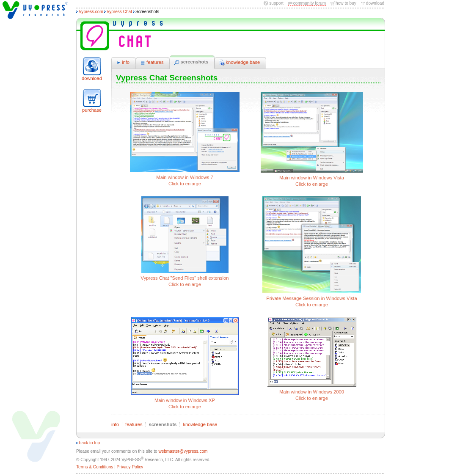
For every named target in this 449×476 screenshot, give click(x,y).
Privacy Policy (130, 467)
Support (276, 3)
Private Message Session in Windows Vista (312, 252)
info (123, 63)
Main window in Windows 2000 (312, 359)
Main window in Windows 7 (185, 140)
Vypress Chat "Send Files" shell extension (185, 242)
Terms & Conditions (95, 467)
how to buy (346, 3)
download (375, 3)
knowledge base (239, 63)
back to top (88, 443)
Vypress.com (91, 12)
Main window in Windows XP (185, 364)
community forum (310, 3)
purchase (92, 110)
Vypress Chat (119, 12)
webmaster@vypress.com (183, 451)
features (152, 63)
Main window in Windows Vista (312, 140)
